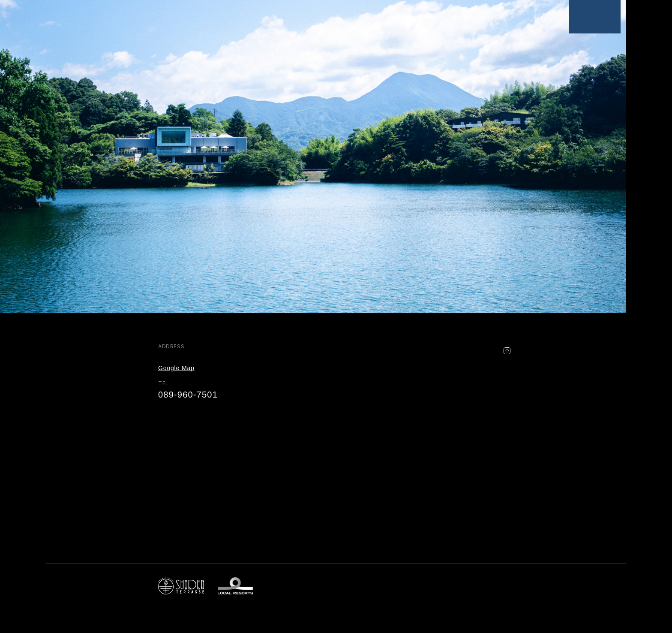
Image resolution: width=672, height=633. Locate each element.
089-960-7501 (188, 395)
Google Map (176, 368)
